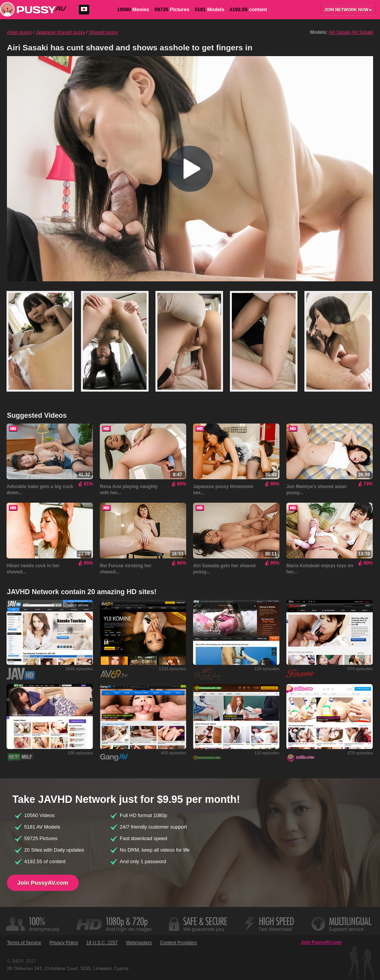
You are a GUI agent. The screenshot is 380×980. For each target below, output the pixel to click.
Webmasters (139, 943)
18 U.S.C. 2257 (102, 943)
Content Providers (178, 943)
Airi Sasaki (340, 32)
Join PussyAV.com (43, 883)
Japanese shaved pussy (60, 32)
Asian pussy (19, 32)
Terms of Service (24, 943)
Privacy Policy (64, 943)
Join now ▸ (348, 10)
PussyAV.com (33, 9)
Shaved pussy (103, 32)
